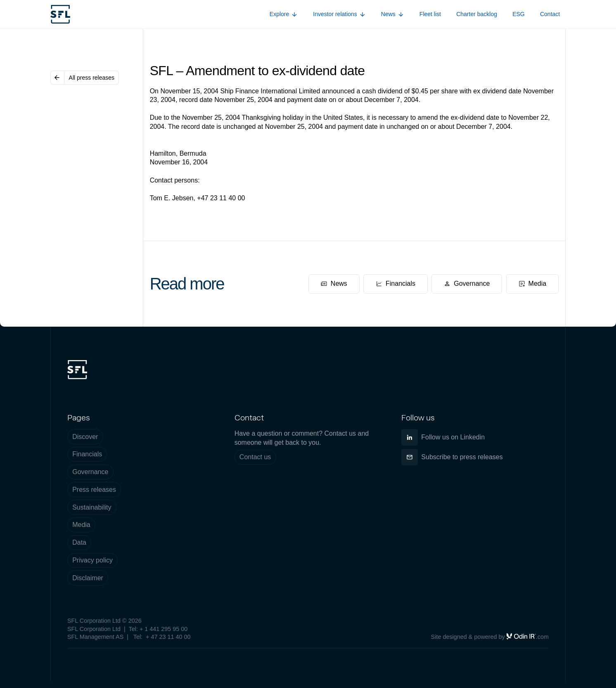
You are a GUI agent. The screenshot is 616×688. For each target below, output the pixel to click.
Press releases (94, 490)
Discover (85, 437)
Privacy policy (92, 560)
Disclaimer (88, 578)
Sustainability (92, 507)
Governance (90, 472)
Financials (87, 454)
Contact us (255, 457)
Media (81, 525)
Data (79, 542)
